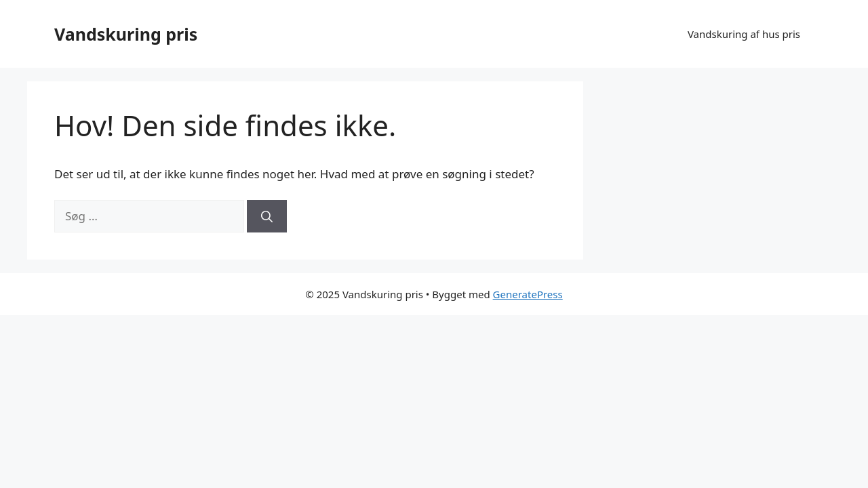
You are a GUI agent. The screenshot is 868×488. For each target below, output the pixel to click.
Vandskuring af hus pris (744, 34)
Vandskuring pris (126, 34)
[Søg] (267, 216)
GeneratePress (528, 294)
